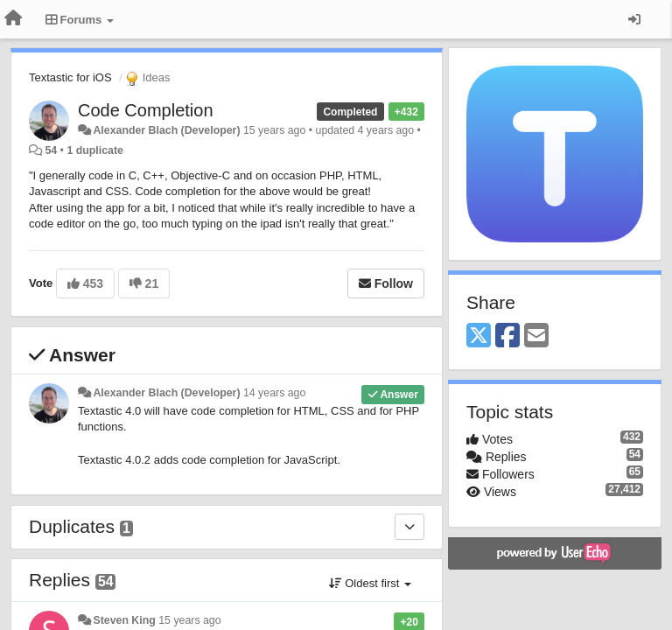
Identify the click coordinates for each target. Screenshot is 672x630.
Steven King (124, 620)
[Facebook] (507, 336)
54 (51, 150)
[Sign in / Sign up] (634, 19)
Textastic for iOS (70, 77)
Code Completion (146, 110)
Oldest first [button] (370, 583)
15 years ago (189, 620)
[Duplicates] (409, 527)
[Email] (536, 336)
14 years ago (274, 393)
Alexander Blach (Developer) (166, 130)
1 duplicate (94, 150)
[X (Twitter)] (479, 336)
